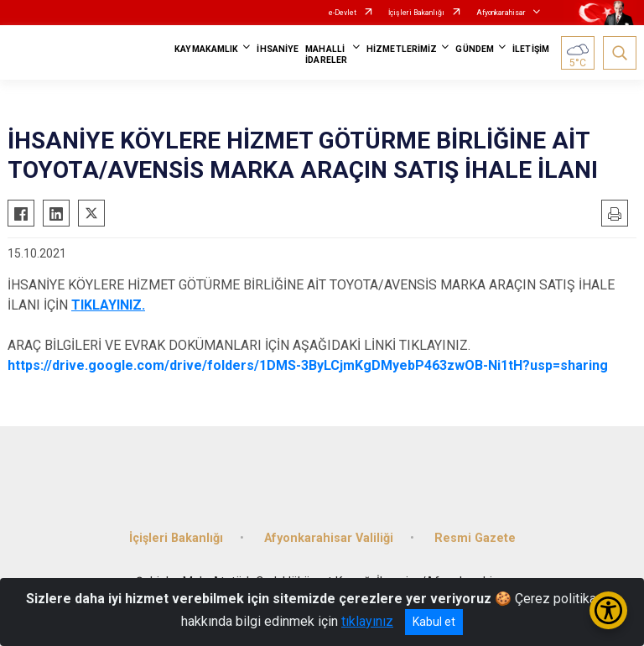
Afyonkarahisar (501, 13)
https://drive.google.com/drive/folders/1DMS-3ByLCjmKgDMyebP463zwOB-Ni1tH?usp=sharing (308, 365)
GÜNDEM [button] (475, 49)
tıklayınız (367, 621)
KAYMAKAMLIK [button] (206, 49)
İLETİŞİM (531, 49)
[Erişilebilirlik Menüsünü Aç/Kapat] (608, 610)
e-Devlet (343, 13)
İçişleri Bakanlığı (416, 13)
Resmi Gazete (475, 538)
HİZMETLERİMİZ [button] (402, 49)
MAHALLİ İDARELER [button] (326, 55)
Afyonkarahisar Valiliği (329, 538)
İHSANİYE (278, 49)
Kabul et (434, 622)
